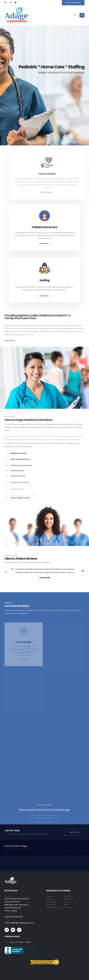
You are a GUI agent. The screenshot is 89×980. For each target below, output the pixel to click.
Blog (66, 905)
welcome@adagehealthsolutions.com (19, 923)
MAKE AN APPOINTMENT (73, 3)
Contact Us (68, 907)
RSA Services (69, 896)
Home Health (51, 905)
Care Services (52, 902)
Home (49, 896)
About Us (49, 899)
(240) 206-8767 (16, 917)
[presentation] (83, 571)
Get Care (68, 899)
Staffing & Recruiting (54, 907)
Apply (66, 902)
